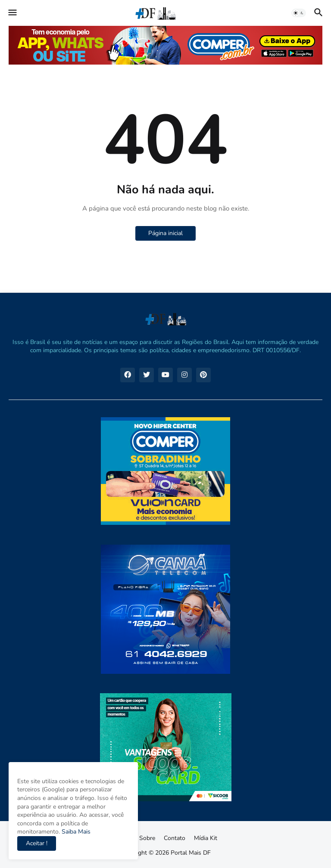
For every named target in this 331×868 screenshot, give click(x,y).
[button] (12, 13)
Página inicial (165, 233)
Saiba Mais (75, 832)
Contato (175, 838)
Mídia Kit (206, 838)
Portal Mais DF (191, 853)
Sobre (147, 838)
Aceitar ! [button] (37, 843)
